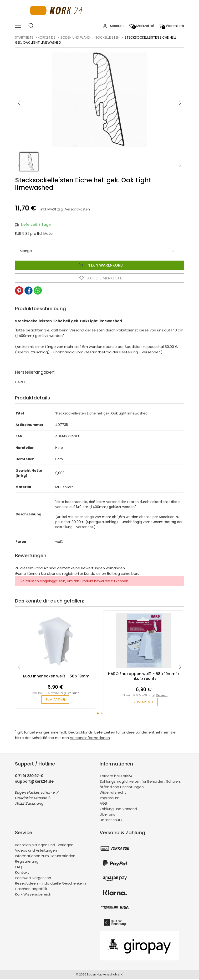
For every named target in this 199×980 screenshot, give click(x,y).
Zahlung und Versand (118, 810)
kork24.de (46, 37)
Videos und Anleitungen (36, 851)
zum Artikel (55, 700)
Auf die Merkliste (100, 278)
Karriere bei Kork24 (116, 777)
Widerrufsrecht (113, 793)
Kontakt (22, 873)
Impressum (110, 799)
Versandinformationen (90, 738)
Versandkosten (77, 209)
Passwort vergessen (33, 878)
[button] (180, 103)
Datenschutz (111, 821)
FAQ (18, 867)
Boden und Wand (75, 37)
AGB (103, 804)
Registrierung (27, 862)
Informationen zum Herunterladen (45, 857)
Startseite (24, 37)
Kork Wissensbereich (33, 895)
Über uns (107, 815)
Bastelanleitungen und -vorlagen (44, 846)
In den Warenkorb (100, 265)
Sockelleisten (107, 37)
